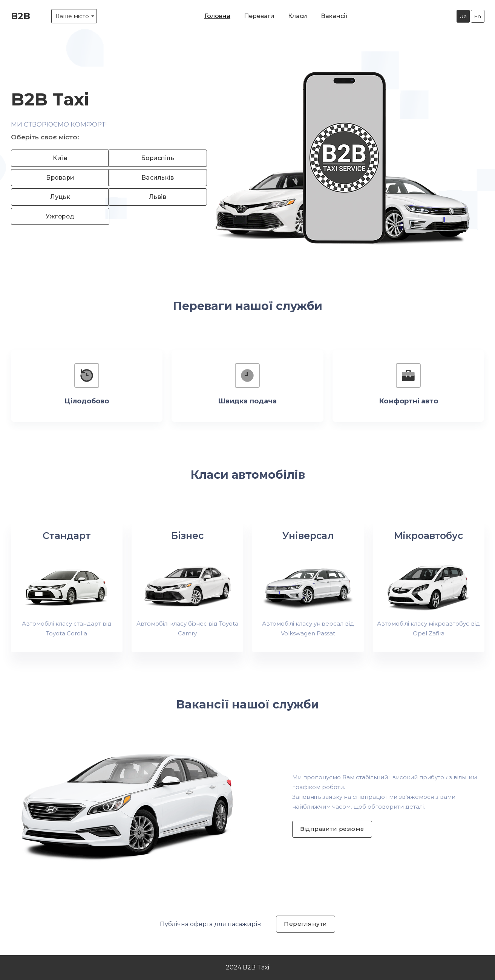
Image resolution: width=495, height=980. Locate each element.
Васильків (156, 177)
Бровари (58, 177)
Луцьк (58, 197)
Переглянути (306, 924)
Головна (217, 16)
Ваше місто (72, 16)
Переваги (259, 16)
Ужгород (58, 216)
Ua (463, 16)
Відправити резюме (333, 829)
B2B (21, 16)
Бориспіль (156, 158)
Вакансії (334, 16)
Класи (298, 16)
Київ (58, 158)
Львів (156, 197)
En (477, 16)
